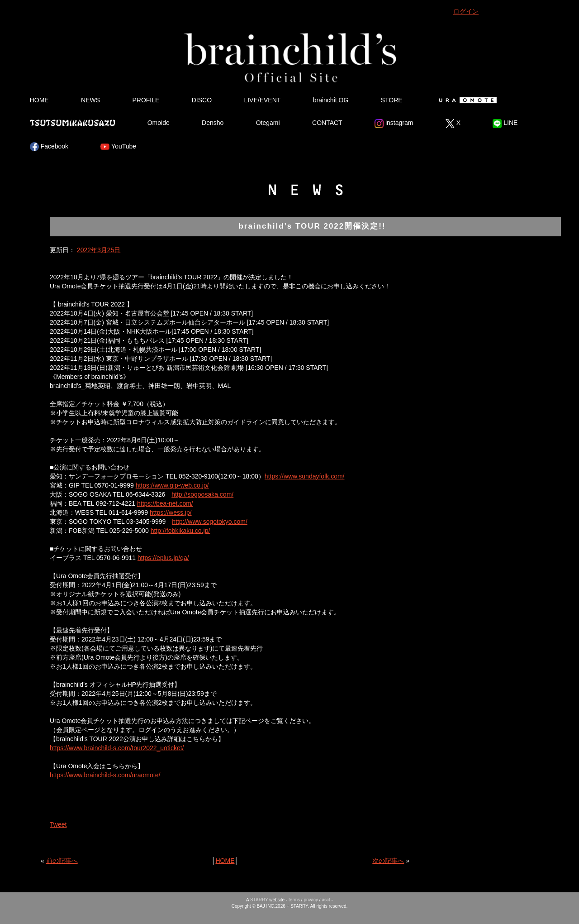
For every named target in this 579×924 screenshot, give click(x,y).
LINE (505, 124)
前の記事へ (62, 861)
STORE (392, 100)
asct (326, 900)
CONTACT (327, 123)
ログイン (466, 11)
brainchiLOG (331, 100)
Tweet (58, 824)
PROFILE (146, 100)
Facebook (49, 147)
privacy (311, 900)
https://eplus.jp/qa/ (163, 558)
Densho (213, 123)
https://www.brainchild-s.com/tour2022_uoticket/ (117, 748)
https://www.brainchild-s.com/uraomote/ (105, 775)
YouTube (118, 147)
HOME (39, 100)
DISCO (202, 100)
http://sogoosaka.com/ (202, 494)
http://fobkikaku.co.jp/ (180, 531)
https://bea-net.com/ (165, 503)
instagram (394, 124)
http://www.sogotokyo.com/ (210, 522)
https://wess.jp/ (171, 512)
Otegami (268, 123)
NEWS (90, 100)
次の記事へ (388, 861)
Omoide (159, 123)
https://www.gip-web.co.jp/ (172, 485)
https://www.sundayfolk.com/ (305, 476)
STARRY (259, 900)
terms (294, 900)
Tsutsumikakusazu (72, 123)
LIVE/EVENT (262, 100)
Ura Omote (466, 100)
